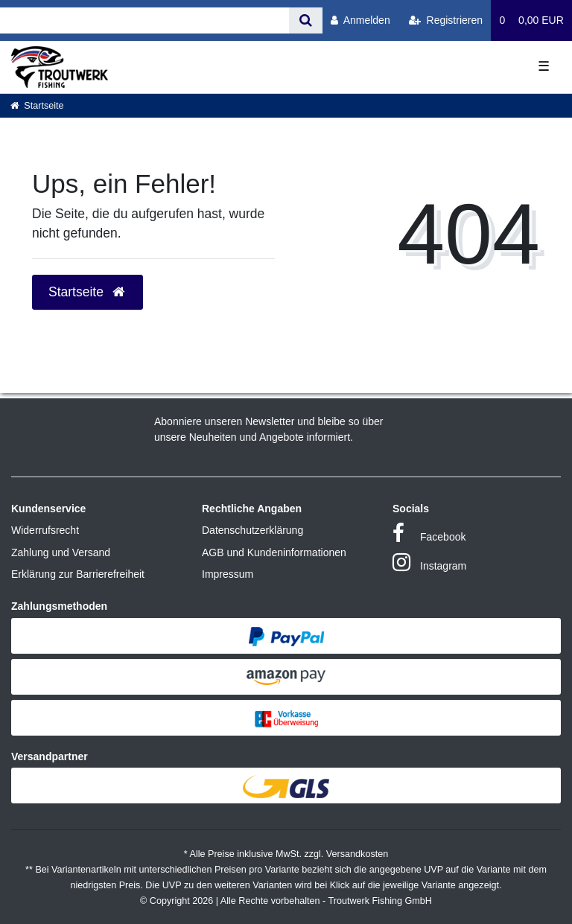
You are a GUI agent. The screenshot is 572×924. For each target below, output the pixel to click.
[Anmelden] (360, 20)
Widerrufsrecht (45, 530)
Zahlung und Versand (61, 552)
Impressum (228, 574)
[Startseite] (37, 106)
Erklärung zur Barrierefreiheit (78, 574)
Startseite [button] (88, 292)
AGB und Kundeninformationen (274, 552)
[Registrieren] (446, 20)
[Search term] (144, 20)
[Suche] (306, 20)
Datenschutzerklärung (252, 530)
